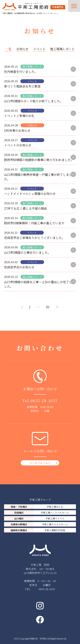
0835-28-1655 (44, 401)
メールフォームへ (40, 463)
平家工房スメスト (55, 518)
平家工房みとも (55, 507)
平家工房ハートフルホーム (55, 513)
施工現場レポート (62, 49)
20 (47, 307)
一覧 (8, 49)
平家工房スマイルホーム (55, 524)
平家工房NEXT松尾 (55, 530)
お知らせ (22, 49)
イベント (39, 49)
